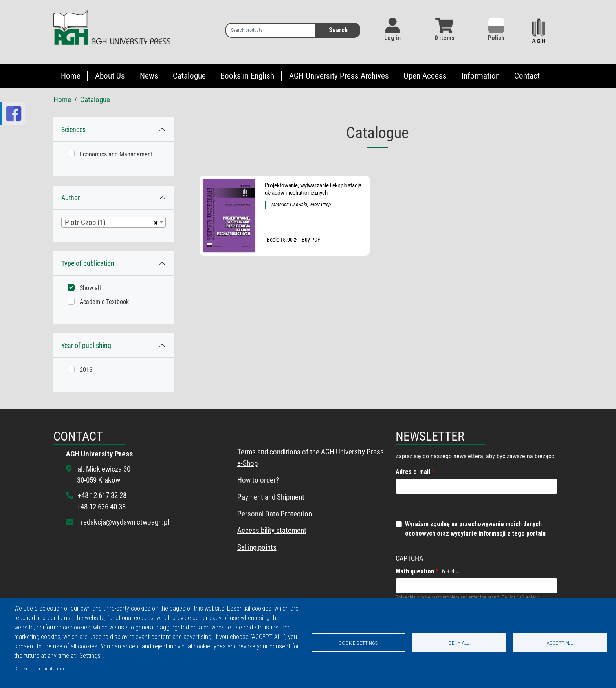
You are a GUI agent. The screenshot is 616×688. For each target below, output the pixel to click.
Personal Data (258, 514)
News (149, 76)
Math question (415, 571)
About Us (110, 76)
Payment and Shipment (271, 497)
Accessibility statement (272, 530)
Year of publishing (86, 345)
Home (71, 76)
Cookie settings (358, 643)
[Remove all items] (155, 222)
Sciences (73, 129)
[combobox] (114, 222)
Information (481, 76)
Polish (496, 30)
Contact (527, 76)
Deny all (459, 643)
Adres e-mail (413, 472)
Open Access (425, 76)
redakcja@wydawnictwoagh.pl (125, 522)
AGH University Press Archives (339, 76)
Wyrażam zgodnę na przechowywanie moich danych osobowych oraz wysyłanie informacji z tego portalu (475, 529)
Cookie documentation (39, 668)
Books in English (247, 76)
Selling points (257, 547)
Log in (392, 38)
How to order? (258, 480)
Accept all (560, 643)
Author (71, 198)
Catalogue (189, 76)
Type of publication (88, 263)
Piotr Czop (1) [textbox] (85, 222)
